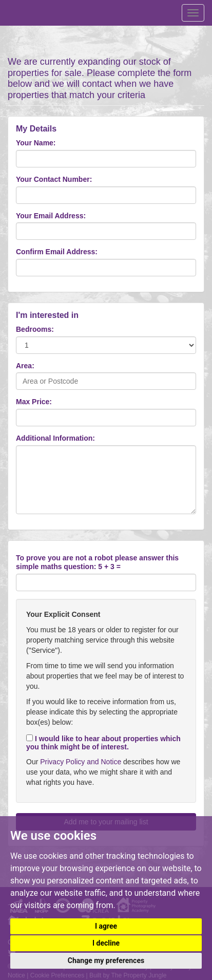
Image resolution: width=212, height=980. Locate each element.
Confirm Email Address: (57, 252)
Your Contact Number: (54, 179)
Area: (25, 366)
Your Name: (36, 143)
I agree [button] (106, 926)
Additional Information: (55, 438)
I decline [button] (106, 943)
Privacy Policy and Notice (81, 762)
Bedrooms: (35, 329)
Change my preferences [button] (106, 960)
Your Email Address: (51, 216)
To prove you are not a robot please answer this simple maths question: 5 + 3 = (97, 562)
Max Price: (34, 402)
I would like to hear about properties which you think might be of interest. (103, 743)
